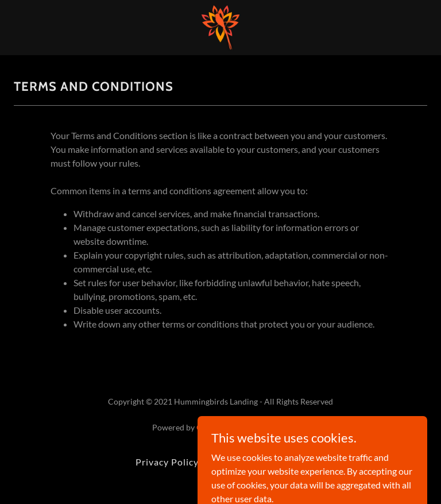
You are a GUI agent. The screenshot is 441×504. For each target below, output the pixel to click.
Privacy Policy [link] (167, 462)
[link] (220, 28)
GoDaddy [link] (213, 427)
